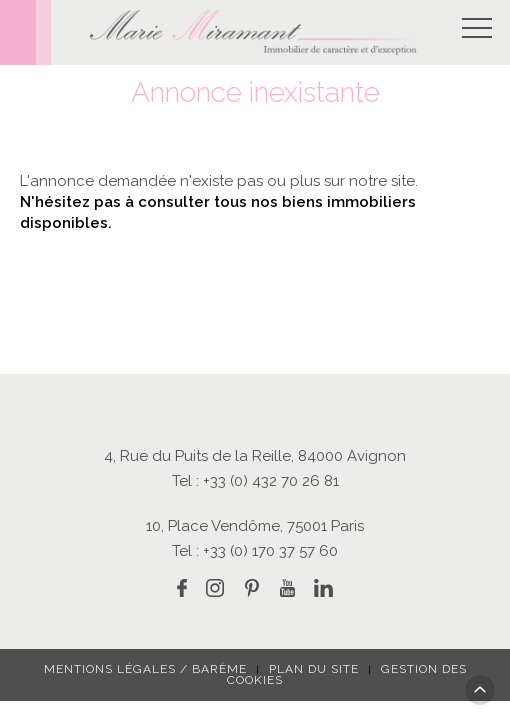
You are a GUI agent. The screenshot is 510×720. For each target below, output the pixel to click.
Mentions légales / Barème (145, 669)
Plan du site (314, 669)
